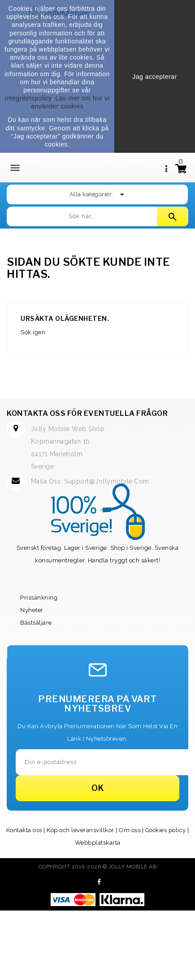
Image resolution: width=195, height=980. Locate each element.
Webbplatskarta (98, 843)
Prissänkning (39, 598)
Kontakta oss (24, 830)
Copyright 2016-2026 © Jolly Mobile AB (98, 867)
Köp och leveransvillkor (80, 830)
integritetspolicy (28, 98)
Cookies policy (166, 830)
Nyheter (32, 610)
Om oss (130, 830)
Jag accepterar (155, 77)
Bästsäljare (36, 623)
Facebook (99, 882)
